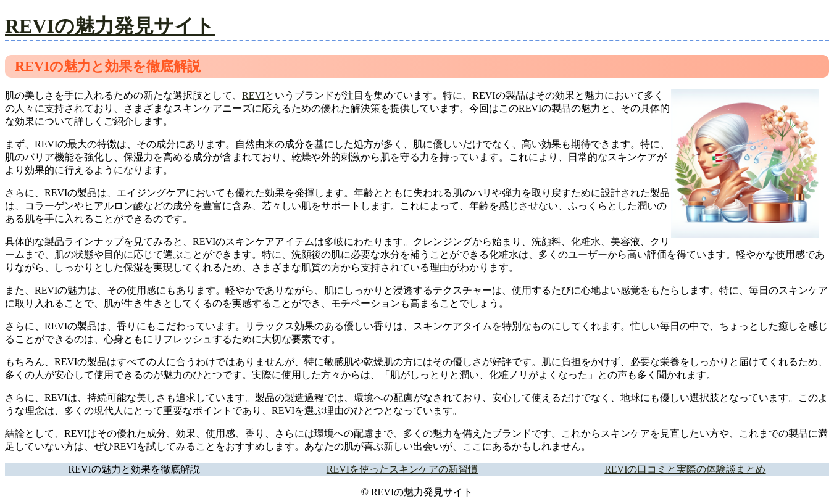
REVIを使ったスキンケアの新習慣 (402, 469)
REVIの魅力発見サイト (110, 26)
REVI (253, 95)
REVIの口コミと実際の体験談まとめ (685, 469)
